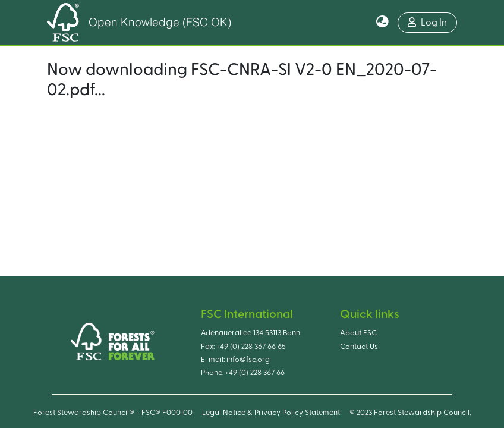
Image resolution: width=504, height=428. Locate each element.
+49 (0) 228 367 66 (255, 373)
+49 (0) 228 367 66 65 (251, 347)
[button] (382, 23)
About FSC (358, 333)
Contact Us (359, 347)
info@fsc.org (248, 360)
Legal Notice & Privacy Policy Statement (271, 413)
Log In (427, 22)
